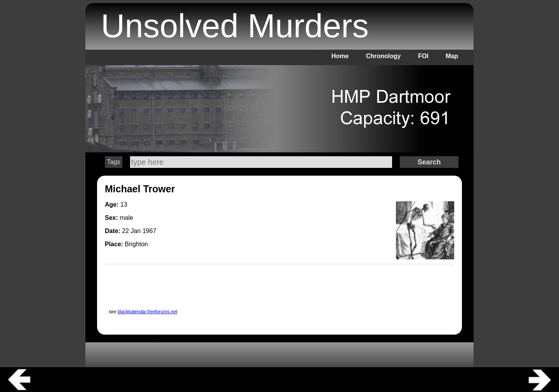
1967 (149, 231)
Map (452, 56)
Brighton (137, 244)
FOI (423, 56)
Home (340, 56)
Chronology (384, 56)
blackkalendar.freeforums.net (148, 312)
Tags (114, 162)
